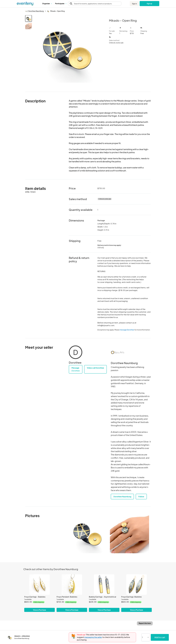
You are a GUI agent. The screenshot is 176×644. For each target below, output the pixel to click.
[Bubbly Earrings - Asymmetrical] (104, 584)
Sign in (134, 4)
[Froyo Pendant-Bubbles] (72, 584)
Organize (47, 3)
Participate (61, 3)
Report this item (145, 623)
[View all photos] (69, 52)
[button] (47, 3)
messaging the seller (93, 637)
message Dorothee (127, 330)
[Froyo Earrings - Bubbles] (40, 584)
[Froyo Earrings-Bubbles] (136, 584)
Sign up (149, 3)
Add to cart (160, 637)
